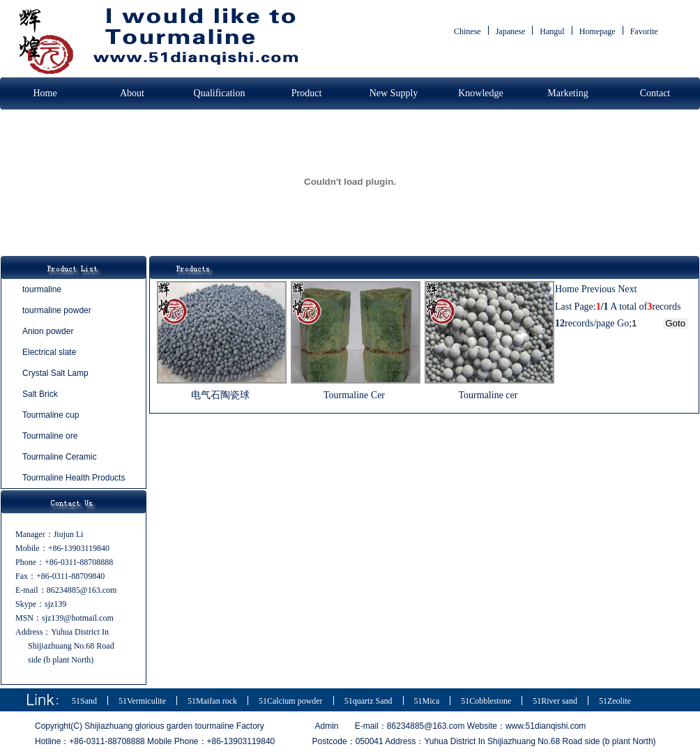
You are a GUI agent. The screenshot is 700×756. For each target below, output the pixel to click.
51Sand (84, 701)
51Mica (427, 701)
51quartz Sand (368, 701)
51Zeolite (615, 701)
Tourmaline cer (488, 395)
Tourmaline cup (51, 415)
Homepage (598, 31)
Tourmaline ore (50, 436)
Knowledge (481, 93)
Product (307, 93)
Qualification (220, 93)
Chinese (467, 31)
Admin (327, 726)
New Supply (394, 93)
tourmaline (42, 289)
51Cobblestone (486, 701)
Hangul (552, 31)
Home (45, 93)
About (132, 93)
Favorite (644, 31)
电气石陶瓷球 (220, 395)
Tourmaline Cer (354, 395)
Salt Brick (40, 394)
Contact (655, 93)
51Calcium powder (291, 701)
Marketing (568, 93)
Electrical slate (49, 352)
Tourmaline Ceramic (60, 457)
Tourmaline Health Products (74, 478)
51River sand (555, 701)
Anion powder (48, 331)
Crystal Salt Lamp (55, 373)
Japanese (511, 31)
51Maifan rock (212, 701)
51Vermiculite (142, 701)
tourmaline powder (57, 310)
